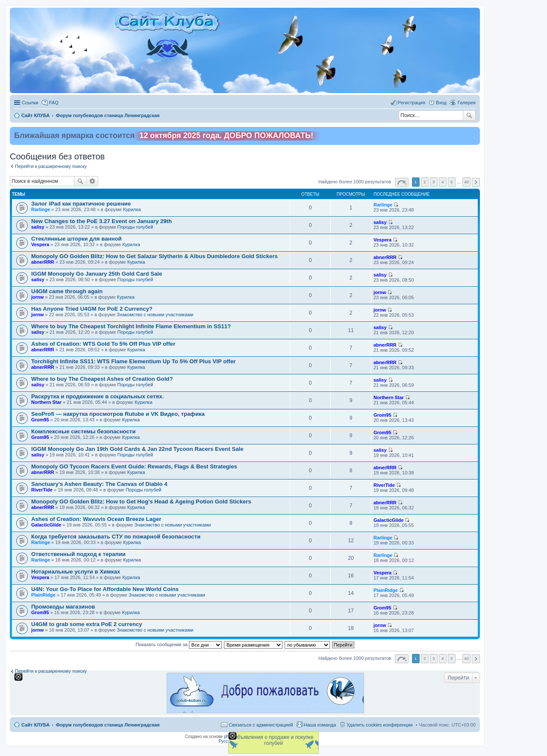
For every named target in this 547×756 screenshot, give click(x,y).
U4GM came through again (67, 291)
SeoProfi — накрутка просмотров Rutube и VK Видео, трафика (118, 414)
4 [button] (443, 182)
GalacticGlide (46, 525)
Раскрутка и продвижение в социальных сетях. (97, 396)
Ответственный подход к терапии (78, 554)
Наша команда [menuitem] (320, 725)
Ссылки (30, 103)
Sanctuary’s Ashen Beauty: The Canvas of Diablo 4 (99, 484)
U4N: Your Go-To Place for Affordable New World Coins (105, 589)
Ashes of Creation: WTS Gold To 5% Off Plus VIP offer (103, 344)
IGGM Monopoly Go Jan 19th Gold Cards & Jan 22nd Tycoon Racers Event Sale (137, 449)
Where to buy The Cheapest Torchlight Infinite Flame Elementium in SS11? (131, 326)
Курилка (132, 209)
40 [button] (466, 182)
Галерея (467, 103)
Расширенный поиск (93, 181)
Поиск (469, 115)
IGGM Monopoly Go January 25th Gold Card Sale (97, 274)
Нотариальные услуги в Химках (76, 572)
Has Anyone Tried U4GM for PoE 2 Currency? (92, 309)
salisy (38, 227)
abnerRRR (43, 262)
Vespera (40, 244)
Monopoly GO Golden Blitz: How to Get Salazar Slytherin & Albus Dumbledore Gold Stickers (154, 256)
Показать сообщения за (178, 644)
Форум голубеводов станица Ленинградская (108, 725)
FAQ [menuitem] (54, 103)
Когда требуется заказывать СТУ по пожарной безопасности (116, 537)
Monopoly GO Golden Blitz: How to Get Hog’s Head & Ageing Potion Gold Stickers (141, 502)
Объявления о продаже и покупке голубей (273, 740)
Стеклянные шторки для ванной (76, 239)
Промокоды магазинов (63, 607)
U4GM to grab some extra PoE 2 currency (87, 624)
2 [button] (425, 182)
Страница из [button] (402, 182)
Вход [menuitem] (441, 103)
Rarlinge (41, 209)
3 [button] (434, 182)
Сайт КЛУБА (35, 725)
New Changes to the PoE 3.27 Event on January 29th (101, 221)
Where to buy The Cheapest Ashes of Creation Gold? (102, 379)
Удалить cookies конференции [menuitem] (380, 725)
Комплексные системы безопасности (83, 431)
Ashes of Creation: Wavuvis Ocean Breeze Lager (96, 519)
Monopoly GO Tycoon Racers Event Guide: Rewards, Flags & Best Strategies (134, 466)
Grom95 (40, 420)
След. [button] (476, 182)
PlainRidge (43, 595)
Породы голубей (135, 227)
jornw (37, 297)
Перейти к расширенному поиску (51, 166)
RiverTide (42, 490)
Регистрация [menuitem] (412, 103)
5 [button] (452, 182)
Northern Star (46, 402)
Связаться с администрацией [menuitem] (261, 725)
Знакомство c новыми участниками (155, 315)
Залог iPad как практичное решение (81, 204)
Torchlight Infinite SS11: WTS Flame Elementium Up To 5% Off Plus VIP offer (133, 361)
